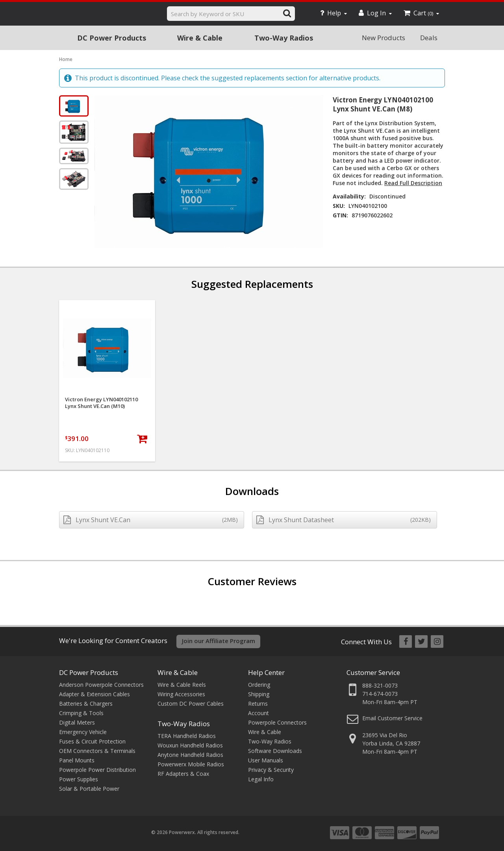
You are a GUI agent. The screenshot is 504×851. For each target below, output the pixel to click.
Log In (375, 13)
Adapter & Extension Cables (94, 694)
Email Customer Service (392, 718)
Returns (258, 704)
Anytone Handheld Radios (190, 755)
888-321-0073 (380, 685)
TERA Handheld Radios (187, 736)
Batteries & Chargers (86, 704)
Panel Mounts (77, 760)
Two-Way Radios (284, 38)
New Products (384, 38)
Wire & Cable (200, 38)
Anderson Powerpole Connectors (101, 685)
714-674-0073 (380, 694)
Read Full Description (413, 183)
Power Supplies (79, 779)
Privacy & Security (271, 770)
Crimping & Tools (81, 713)
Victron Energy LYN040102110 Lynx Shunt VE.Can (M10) (101, 403)
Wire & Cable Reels (182, 685)
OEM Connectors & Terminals (97, 751)
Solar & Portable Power (89, 789)
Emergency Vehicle (83, 732)
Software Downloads (275, 751)
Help (334, 13)
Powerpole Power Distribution (97, 770)
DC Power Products (112, 38)
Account (258, 713)
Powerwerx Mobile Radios (191, 764)
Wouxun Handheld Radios (190, 745)
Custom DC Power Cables (191, 704)
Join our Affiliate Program (219, 641)
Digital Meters (77, 722)
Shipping (259, 694)
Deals (429, 38)
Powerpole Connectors (277, 722)
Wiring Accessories (181, 694)
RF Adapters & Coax (183, 774)
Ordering (259, 685)
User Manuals (266, 760)
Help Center (266, 672)
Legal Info (261, 779)
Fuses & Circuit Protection (92, 741)
